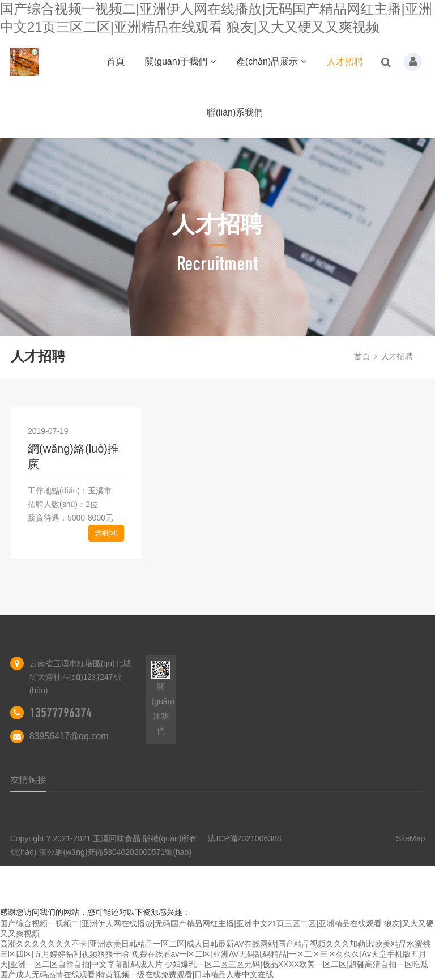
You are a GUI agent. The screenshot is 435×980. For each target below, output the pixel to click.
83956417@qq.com (69, 736)
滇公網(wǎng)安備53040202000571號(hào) (115, 852)
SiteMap (410, 838)
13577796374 (61, 713)
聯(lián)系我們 (235, 112)
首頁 (116, 61)
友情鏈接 (28, 780)
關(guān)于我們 (180, 61)
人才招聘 (345, 61)
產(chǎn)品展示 (271, 61)
